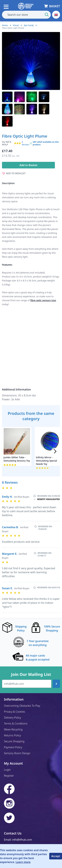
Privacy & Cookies (14, 712)
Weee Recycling (13, 729)
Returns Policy (12, 735)
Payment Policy (13, 747)
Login (7, 770)
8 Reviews (26, 143)
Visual (16, 25)
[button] (56, 15)
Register (9, 776)
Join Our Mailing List (31, 674)
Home (5, 25)
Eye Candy (29, 25)
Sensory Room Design (17, 753)
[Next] (55, 451)
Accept (56, 856)
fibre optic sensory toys (43, 300)
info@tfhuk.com (22, 840)
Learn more (23, 862)
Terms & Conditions (16, 723)
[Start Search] (47, 15)
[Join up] (56, 684)
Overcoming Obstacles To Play (22, 706)
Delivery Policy (12, 718)
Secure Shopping (14, 741)
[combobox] (26, 15)
